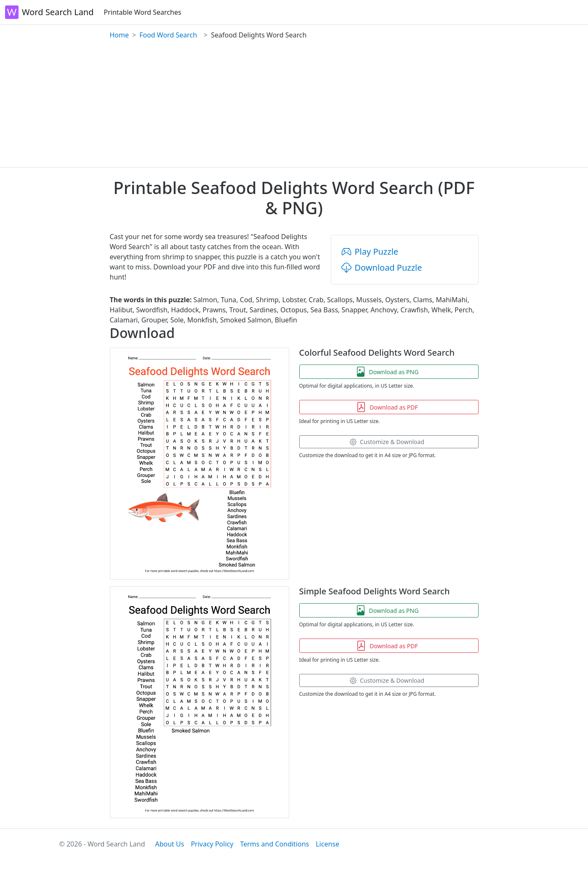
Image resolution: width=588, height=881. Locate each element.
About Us (169, 844)
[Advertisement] (294, 104)
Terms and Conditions (274, 844)
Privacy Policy (212, 844)
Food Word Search (168, 35)
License (327, 844)
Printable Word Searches (143, 12)
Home (120, 35)
